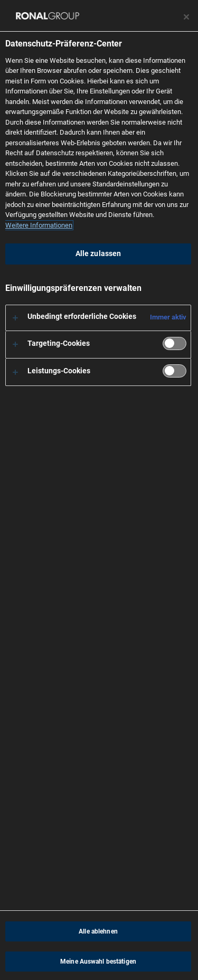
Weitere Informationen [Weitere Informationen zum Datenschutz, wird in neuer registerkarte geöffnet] (39, 225)
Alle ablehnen (98, 931)
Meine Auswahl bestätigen (98, 962)
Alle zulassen (98, 254)
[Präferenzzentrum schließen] (186, 17)
